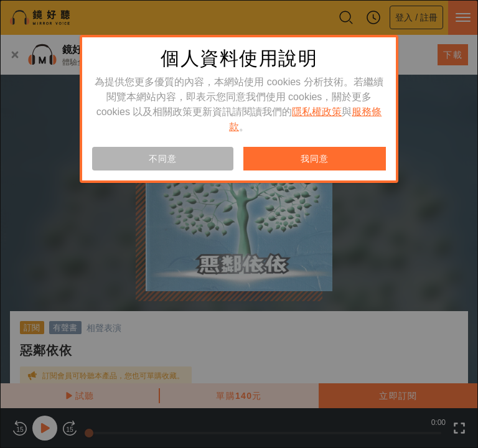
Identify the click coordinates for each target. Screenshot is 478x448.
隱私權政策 (317, 112)
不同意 (162, 159)
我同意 (314, 159)
